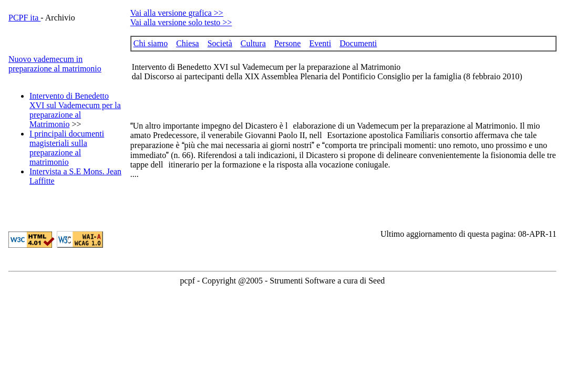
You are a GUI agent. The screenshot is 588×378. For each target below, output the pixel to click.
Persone (288, 43)
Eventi (320, 43)
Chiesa (188, 43)
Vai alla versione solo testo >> (181, 22)
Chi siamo (151, 43)
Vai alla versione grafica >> (177, 13)
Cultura (253, 43)
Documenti (358, 43)
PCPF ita (24, 18)
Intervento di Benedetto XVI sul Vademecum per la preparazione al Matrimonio (75, 110)
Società (220, 43)
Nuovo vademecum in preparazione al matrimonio (55, 64)
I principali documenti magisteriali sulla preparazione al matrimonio (67, 148)
